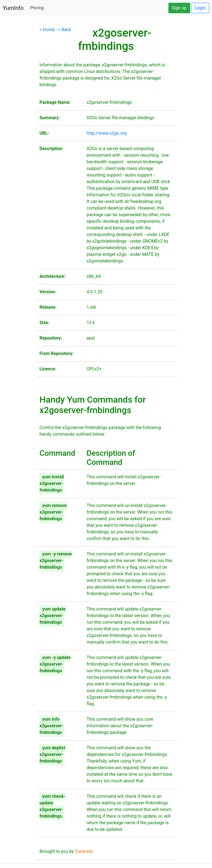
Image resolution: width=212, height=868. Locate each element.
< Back (65, 30)
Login (200, 8)
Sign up (179, 8)
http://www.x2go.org (107, 133)
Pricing (37, 8)
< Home (47, 30)
